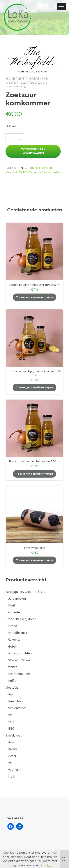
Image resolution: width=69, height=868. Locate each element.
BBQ (11, 728)
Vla (10, 763)
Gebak (13, 646)
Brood (13, 626)
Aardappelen (17, 598)
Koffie (12, 681)
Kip (10, 694)
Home (10, 79)
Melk (12, 776)
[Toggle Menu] (61, 6)
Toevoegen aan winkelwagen (33, 151)
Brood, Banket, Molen (21, 619)
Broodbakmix (18, 633)
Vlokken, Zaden (19, 660)
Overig (10, 172)
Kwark (13, 749)
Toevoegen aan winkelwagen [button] (35, 297)
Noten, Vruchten (20, 653)
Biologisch (32, 168)
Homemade (48, 168)
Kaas (11, 742)
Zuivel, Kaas (14, 735)
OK (49, 865)
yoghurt (14, 770)
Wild (11, 722)
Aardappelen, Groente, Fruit (25, 592)
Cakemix (14, 639)
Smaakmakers (26, 172)
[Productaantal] (15, 138)
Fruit (12, 605)
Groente (14, 612)
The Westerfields (48, 172)
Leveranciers (28, 79)
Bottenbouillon (19, 674)
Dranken (11, 667)
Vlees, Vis (12, 687)
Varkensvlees (17, 708)
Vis (10, 715)
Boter (12, 756)
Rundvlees (16, 701)
